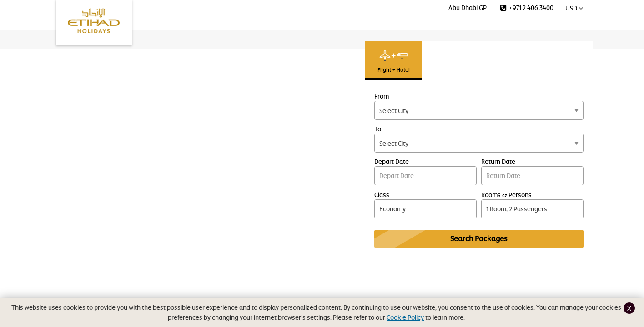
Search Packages (479, 238)
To (378, 129)
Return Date (498, 161)
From (382, 96)
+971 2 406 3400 (527, 7)
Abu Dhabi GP (468, 7)
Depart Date (392, 161)
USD (574, 8)
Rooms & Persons (506, 195)
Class (382, 195)
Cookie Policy (405, 317)
